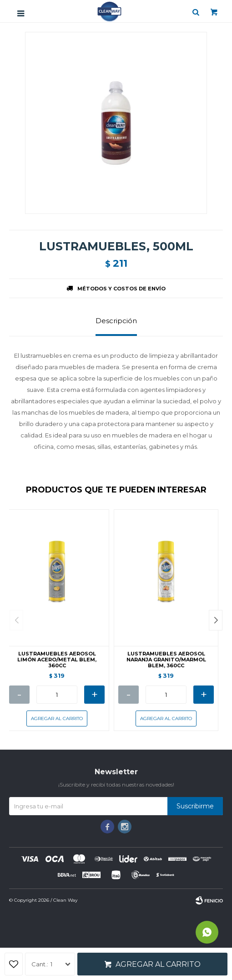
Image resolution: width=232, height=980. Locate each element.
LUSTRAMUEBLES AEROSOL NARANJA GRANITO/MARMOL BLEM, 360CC (166, 660)
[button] (216, 620)
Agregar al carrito (158, 964)
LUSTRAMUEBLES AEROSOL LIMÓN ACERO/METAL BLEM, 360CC (57, 660)
